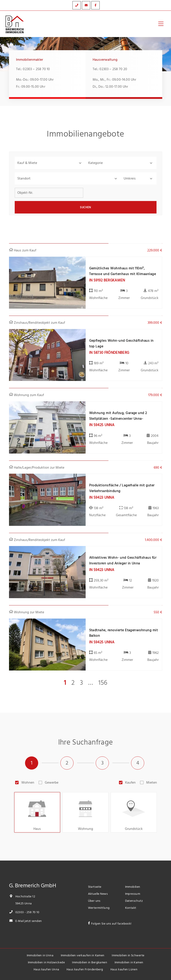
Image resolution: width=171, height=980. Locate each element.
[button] (50, 163)
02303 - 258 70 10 (24, 912)
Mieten (152, 783)
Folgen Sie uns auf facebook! (111, 924)
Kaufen (130, 783)
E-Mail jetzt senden (25, 921)
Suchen (85, 207)
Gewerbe (52, 783)
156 (103, 683)
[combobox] (68, 178)
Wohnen (28, 783)
